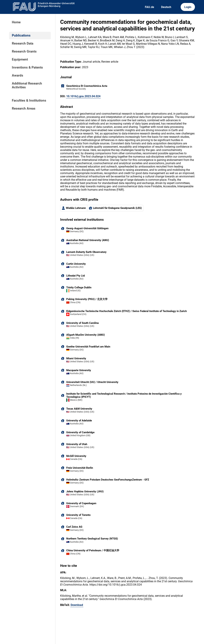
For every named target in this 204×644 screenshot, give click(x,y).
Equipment (20, 59)
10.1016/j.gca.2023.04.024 (83, 96)
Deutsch (166, 7)
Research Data (23, 43)
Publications (21, 35)
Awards (18, 75)
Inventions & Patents (27, 67)
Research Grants (24, 51)
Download (77, 605)
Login (188, 7)
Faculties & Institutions (29, 101)
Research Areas (24, 109)
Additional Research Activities (27, 85)
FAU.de (150, 7)
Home (16, 22)
